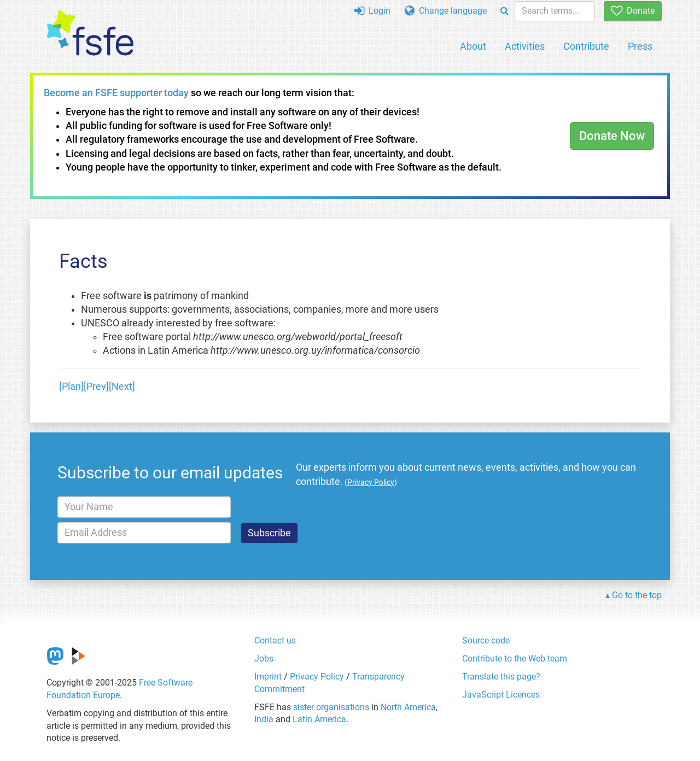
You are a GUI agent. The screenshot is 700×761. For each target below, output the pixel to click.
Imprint (268, 677)
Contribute (586, 46)
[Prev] (96, 387)
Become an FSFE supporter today (116, 93)
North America (408, 707)
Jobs (264, 658)
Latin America (319, 719)
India (264, 719)
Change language (446, 11)
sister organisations (331, 707)
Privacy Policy (317, 677)
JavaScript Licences (501, 695)
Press (640, 46)
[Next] (122, 387)
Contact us (275, 640)
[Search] (504, 11)
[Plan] (71, 387)
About (473, 46)
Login (372, 11)
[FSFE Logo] (90, 34)
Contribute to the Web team (515, 658)
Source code (486, 640)
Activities (525, 46)
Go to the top (637, 595)
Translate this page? (501, 677)
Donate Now (612, 136)
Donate (633, 11)
